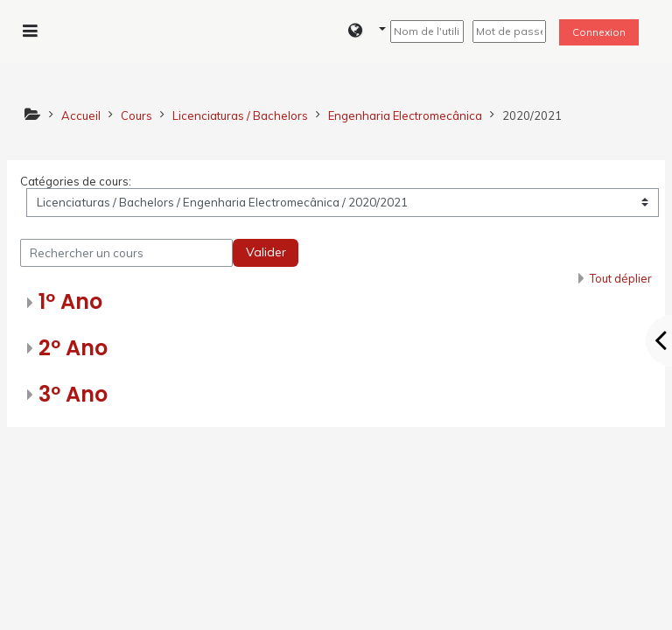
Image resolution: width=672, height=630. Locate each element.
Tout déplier (621, 278)
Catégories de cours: (76, 181)
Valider (266, 252)
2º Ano (73, 348)
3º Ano (73, 394)
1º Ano (70, 301)
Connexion (599, 32)
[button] (367, 31)
